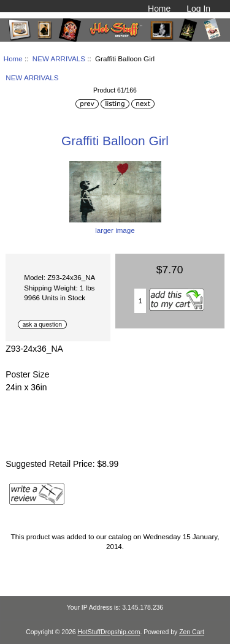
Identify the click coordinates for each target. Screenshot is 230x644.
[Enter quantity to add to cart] (140, 301)
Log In (198, 9)
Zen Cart (192, 632)
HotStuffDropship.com (109, 632)
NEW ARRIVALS (59, 59)
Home (159, 9)
